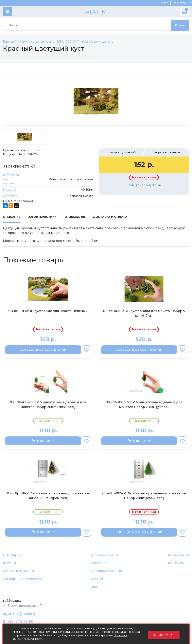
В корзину (43, 441)
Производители (104, 555)
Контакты (176, 563)
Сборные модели (18, 571)
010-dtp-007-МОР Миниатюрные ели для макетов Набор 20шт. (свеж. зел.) (144, 496)
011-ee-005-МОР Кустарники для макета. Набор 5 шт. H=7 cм (144, 313)
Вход (165, 3)
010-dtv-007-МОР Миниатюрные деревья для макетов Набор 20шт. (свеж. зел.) (48, 405)
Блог (94, 587)
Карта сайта (179, 555)
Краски (9, 563)
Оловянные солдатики (23, 579)
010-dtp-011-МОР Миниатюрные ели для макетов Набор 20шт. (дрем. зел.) (48, 496)
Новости (97, 579)
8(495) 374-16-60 (18, 622)
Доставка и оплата (106, 571)
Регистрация (182, 3)
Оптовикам (99, 563)
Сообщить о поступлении (144, 185)
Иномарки (12, 555)
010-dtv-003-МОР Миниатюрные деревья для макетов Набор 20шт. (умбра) (144, 405)
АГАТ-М (96, 12)
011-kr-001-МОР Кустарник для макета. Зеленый (48, 311)
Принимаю (163, 634)
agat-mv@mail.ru (19, 614)
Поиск (180, 25)
